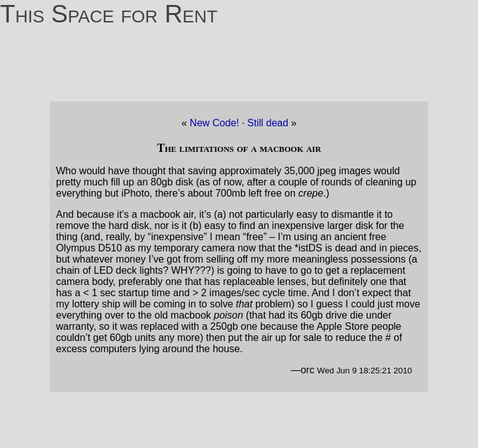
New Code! (214, 123)
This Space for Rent (109, 14)
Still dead (269, 123)
